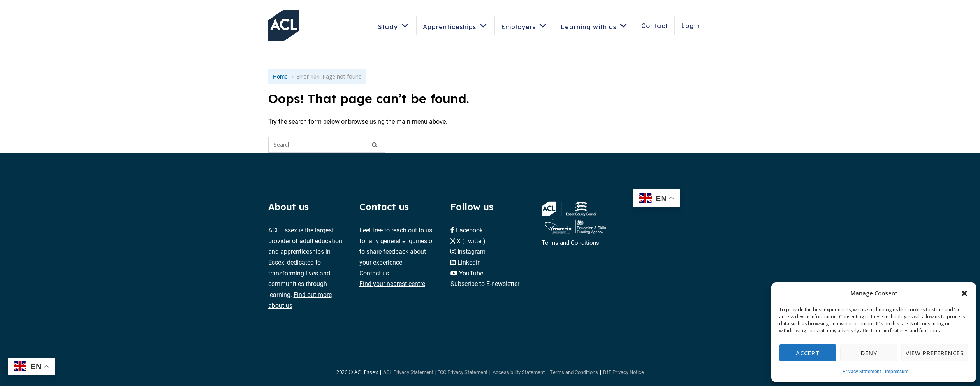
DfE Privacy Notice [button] (624, 372)
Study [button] (394, 25)
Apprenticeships (456, 25)
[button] (964, 293)
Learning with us (595, 25)
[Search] (375, 145)
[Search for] (327, 145)
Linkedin (469, 262)
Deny (869, 353)
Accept (808, 353)
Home (280, 76)
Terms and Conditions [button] (574, 372)
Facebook (469, 230)
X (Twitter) (471, 241)
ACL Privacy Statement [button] (408, 372)
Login (691, 26)
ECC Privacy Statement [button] (462, 372)
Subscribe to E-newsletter (485, 283)
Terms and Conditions (570, 242)
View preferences (935, 353)
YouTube (471, 273)
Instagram (472, 251)
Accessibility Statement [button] (519, 372)
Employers (524, 25)
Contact (655, 26)
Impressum (897, 371)
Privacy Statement (862, 371)
